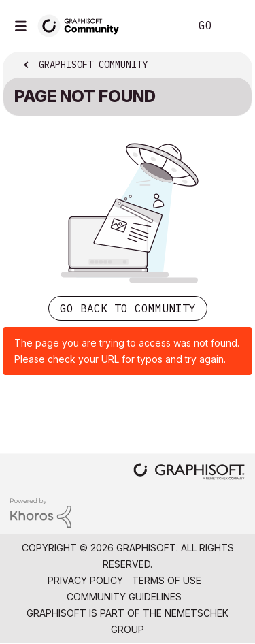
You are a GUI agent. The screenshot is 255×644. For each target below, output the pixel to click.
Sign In (233, 26)
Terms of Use (167, 580)
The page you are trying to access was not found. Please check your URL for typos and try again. (127, 351)
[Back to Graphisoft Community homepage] (83, 25)
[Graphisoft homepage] (189, 473)
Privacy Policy (85, 580)
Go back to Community (128, 308)
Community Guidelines (124, 597)
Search (159, 26)
